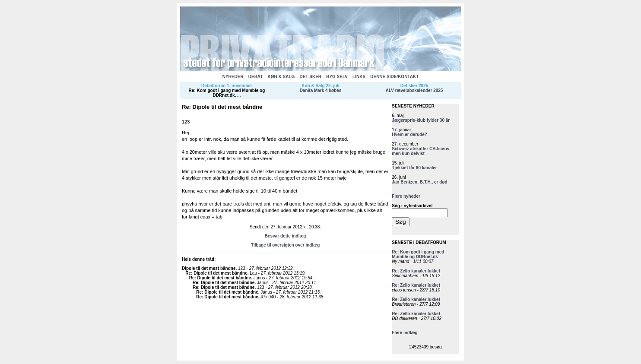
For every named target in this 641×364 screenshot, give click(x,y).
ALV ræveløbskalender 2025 (414, 90)
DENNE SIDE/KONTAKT (394, 77)
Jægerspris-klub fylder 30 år (421, 120)
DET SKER (310, 77)
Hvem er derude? (409, 135)
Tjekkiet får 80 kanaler (414, 168)
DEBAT (256, 77)
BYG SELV (337, 77)
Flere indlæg (405, 333)
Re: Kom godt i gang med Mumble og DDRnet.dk (227, 93)
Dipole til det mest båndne (209, 268)
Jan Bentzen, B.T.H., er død (419, 182)
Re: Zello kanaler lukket (416, 271)
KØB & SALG (281, 77)
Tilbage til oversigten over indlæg (285, 245)
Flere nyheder (406, 196)
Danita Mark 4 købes (321, 90)
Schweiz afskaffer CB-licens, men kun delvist (421, 151)
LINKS (359, 77)
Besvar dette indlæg (286, 236)
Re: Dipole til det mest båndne (216, 273)
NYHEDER (233, 77)
